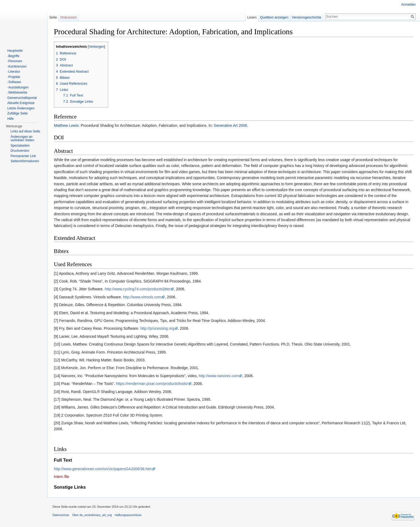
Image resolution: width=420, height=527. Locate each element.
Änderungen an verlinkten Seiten (22, 139)
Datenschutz (61, 515)
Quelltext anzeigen (274, 17)
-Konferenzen (17, 66)
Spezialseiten (20, 146)
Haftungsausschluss (128, 515)
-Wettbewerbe (17, 92)
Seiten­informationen (25, 161)
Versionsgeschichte (306, 17)
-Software (14, 82)
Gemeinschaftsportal (22, 98)
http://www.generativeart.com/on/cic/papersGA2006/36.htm (103, 469)
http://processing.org (157, 328)
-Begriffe (13, 56)
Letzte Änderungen (21, 108)
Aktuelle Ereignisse (21, 103)
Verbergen (96, 47)
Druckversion (20, 151)
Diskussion (69, 17)
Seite (53, 17)
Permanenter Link (23, 156)
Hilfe (10, 119)
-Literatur (14, 72)
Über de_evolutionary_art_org (92, 515)
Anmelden (408, 5)
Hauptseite (15, 51)
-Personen (15, 61)
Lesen (252, 17)
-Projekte (14, 77)
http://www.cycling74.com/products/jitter (138, 289)
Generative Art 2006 (230, 125)
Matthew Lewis (66, 125)
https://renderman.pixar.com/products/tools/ (152, 384)
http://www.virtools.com (142, 297)
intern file (61, 477)
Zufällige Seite (17, 113)
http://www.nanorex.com (219, 376)
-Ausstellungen (18, 87)
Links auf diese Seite (25, 131)
